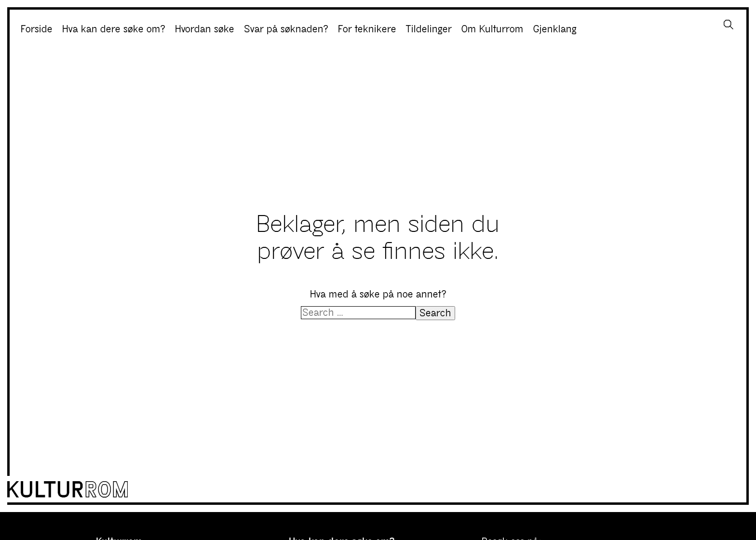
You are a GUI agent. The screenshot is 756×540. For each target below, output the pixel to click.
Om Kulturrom (493, 29)
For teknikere (367, 29)
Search (435, 313)
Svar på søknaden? (286, 29)
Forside (37, 29)
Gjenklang (555, 29)
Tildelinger (429, 29)
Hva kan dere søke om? (114, 29)
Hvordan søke (205, 29)
